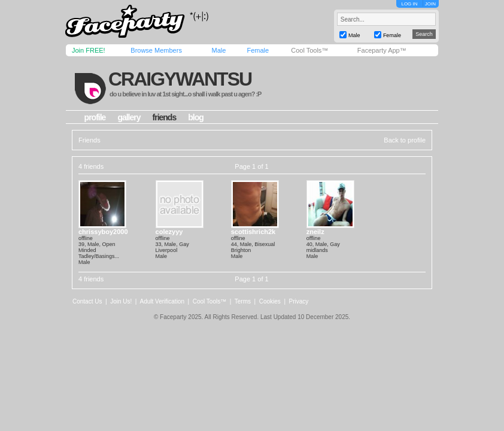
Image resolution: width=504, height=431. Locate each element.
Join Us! (121, 301)
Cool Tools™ (309, 50)
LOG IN (409, 4)
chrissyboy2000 (103, 232)
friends (165, 117)
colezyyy (169, 232)
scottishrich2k (253, 232)
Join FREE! (89, 50)
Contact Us (87, 301)
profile (95, 117)
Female (258, 50)
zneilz (315, 232)
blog (196, 117)
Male (218, 50)
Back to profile (405, 140)
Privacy (299, 301)
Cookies (270, 301)
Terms (243, 301)
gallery (129, 117)
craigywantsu (180, 79)
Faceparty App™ (382, 50)
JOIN (430, 4)
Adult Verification (162, 301)
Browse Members (156, 50)
